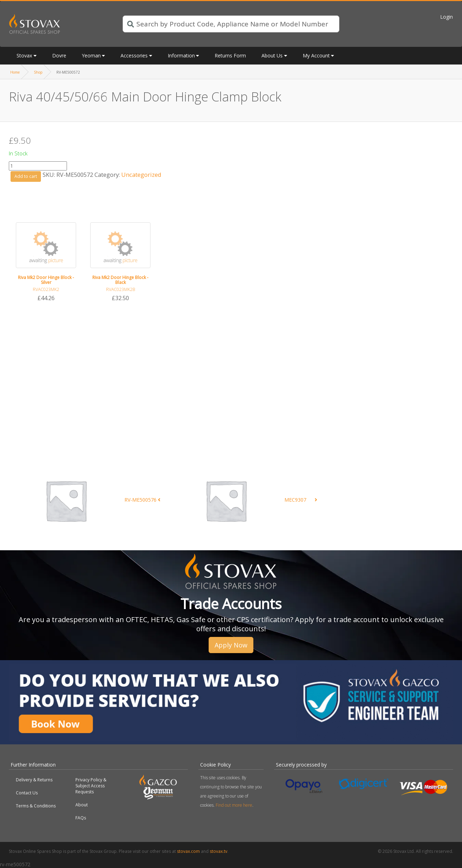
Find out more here (234, 805)
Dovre (59, 55)
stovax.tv (218, 851)
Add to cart (26, 176)
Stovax (24, 55)
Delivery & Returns (34, 780)
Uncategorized (141, 175)
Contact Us (27, 793)
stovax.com (188, 851)
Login (446, 17)
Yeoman (91, 55)
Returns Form (230, 55)
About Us (272, 55)
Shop (38, 72)
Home (15, 72)
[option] (46, 262)
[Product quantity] (38, 166)
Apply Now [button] (231, 645)
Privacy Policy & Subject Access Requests (91, 786)
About (82, 805)
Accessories (134, 55)
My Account (316, 55)
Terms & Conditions (36, 806)
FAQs (81, 818)
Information (181, 55)
